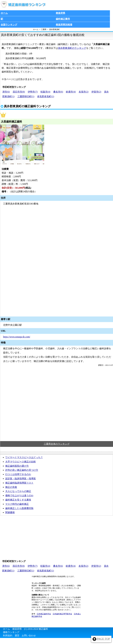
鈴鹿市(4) (71, 92)
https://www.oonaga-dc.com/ (17, 337)
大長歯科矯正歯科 (11, 122)
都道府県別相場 (64, 25)
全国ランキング (9, 25)
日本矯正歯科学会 (44, 614)
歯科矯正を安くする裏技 (18, 500)
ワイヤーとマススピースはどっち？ (24, 457)
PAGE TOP (101, 639)
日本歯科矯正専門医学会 (62, 614)
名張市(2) (84, 92)
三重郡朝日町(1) (26, 96)
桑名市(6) (58, 92)
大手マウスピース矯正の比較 (21, 462)
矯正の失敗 (11, 487)
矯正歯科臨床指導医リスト (19, 483)
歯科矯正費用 (63, 19)
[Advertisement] (56, 412)
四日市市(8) (19, 92)
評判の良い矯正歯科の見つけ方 (22, 470)
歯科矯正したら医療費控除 (19, 508)
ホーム (4, 13)
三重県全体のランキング (57, 444)
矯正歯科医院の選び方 (17, 466)
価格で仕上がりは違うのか (19, 495)
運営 (17, 636)
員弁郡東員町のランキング (72, 48)
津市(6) (6, 92)
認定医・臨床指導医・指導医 (21, 479)
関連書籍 (10, 512)
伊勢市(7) (33, 92)
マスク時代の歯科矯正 (17, 504)
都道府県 (60, 13)
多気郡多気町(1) (46, 96)
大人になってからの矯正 (18, 491)
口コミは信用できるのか (18, 474)
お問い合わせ (29, 636)
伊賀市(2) (96, 92)
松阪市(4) (45, 92)
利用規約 (8, 636)
